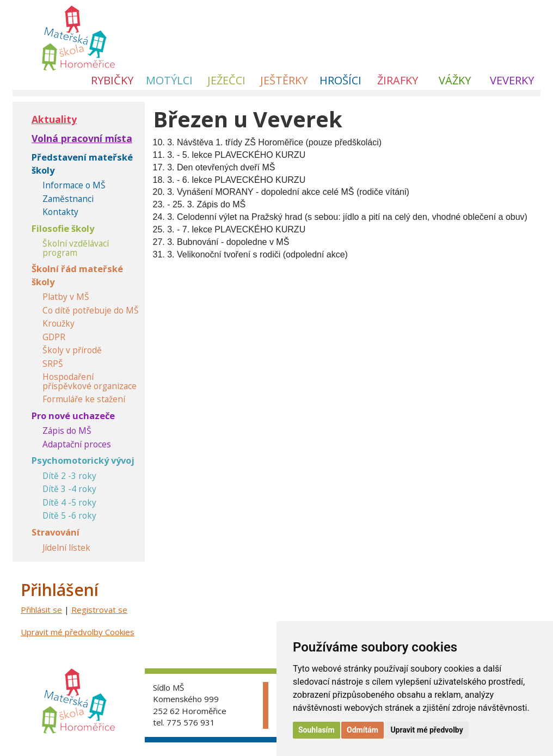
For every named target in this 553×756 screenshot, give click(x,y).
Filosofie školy (63, 228)
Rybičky (112, 80)
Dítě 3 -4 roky (69, 489)
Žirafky (398, 80)
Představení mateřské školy (82, 164)
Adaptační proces (77, 444)
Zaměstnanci (68, 199)
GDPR (54, 337)
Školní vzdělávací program (76, 248)
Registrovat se (99, 610)
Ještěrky (284, 80)
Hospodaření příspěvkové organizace (90, 381)
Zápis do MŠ (67, 431)
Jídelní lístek (66, 548)
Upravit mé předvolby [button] (426, 730)
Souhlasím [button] (317, 730)
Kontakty (60, 212)
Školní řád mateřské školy (77, 275)
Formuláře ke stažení (84, 399)
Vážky (455, 80)
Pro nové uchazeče (73, 416)
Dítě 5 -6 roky (69, 516)
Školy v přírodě (72, 350)
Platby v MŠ (66, 297)
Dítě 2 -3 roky (69, 476)
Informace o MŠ (74, 185)
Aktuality (54, 119)
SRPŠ (53, 364)
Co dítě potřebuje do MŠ (91, 311)
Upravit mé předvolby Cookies (78, 632)
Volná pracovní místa (82, 138)
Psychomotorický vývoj (83, 460)
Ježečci (226, 80)
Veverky (512, 80)
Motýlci (169, 80)
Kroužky (59, 324)
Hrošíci (340, 80)
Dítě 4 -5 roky (69, 503)
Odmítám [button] (362, 730)
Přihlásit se (41, 610)
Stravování (56, 532)
